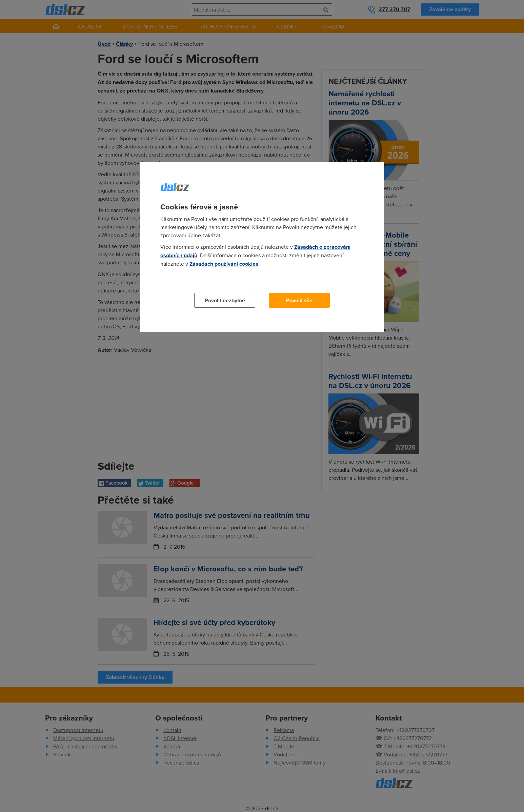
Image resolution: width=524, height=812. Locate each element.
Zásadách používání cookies (224, 264)
